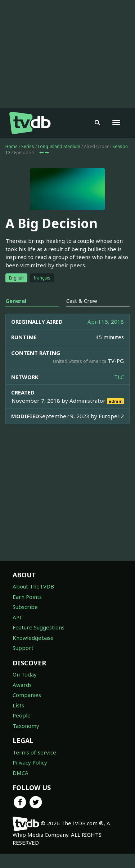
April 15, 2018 (106, 322)
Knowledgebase (33, 638)
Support (23, 648)
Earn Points (27, 597)
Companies (27, 695)
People (22, 715)
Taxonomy (26, 726)
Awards (22, 685)
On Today (25, 674)
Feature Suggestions (39, 627)
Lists (18, 705)
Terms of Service (34, 752)
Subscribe (25, 607)
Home (12, 146)
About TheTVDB (33, 586)
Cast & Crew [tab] (82, 301)
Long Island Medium (59, 146)
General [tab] (16, 301)
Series (28, 146)
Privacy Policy (30, 762)
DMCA (21, 773)
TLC (119, 377)
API (17, 617)
